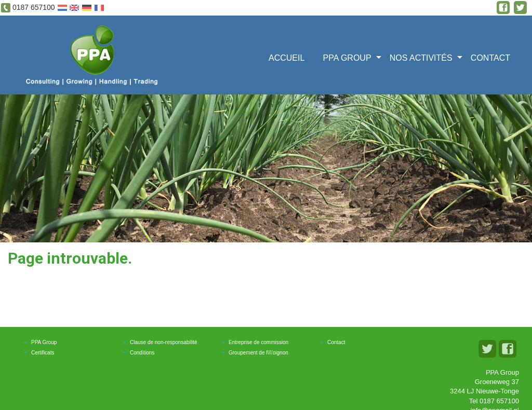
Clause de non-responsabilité (164, 342)
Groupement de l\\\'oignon (258, 353)
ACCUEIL (287, 58)
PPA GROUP (347, 58)
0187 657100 (34, 7)
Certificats (43, 353)
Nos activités (421, 58)
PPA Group (44, 342)
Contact (490, 58)
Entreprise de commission (258, 342)
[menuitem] (290, 57)
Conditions (142, 353)
